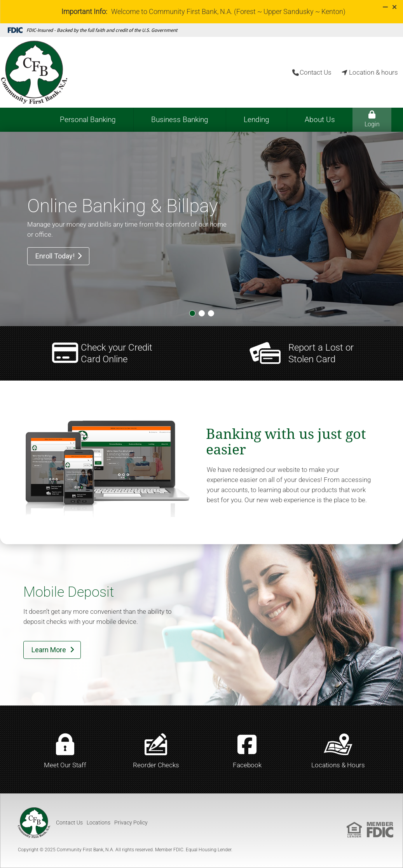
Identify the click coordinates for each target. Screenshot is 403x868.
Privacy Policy (131, 823)
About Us (320, 120)
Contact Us (69, 823)
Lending (256, 120)
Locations (99, 823)
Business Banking (180, 120)
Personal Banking (88, 120)
